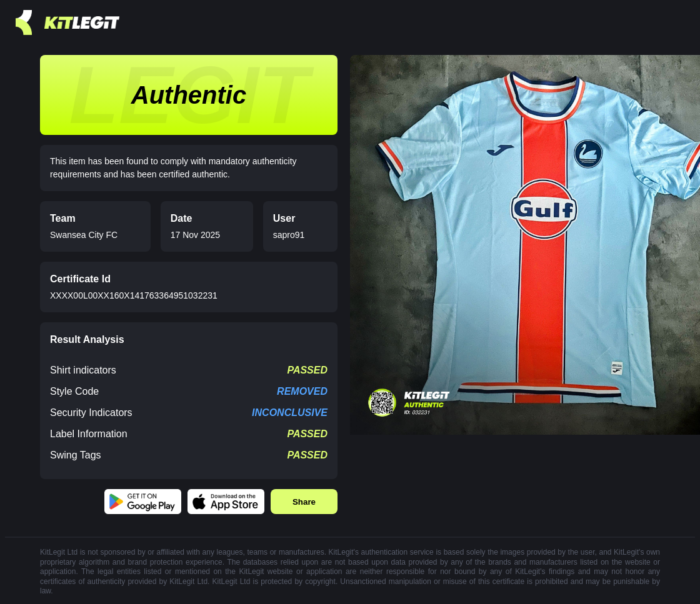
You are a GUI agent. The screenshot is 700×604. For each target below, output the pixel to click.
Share (304, 502)
